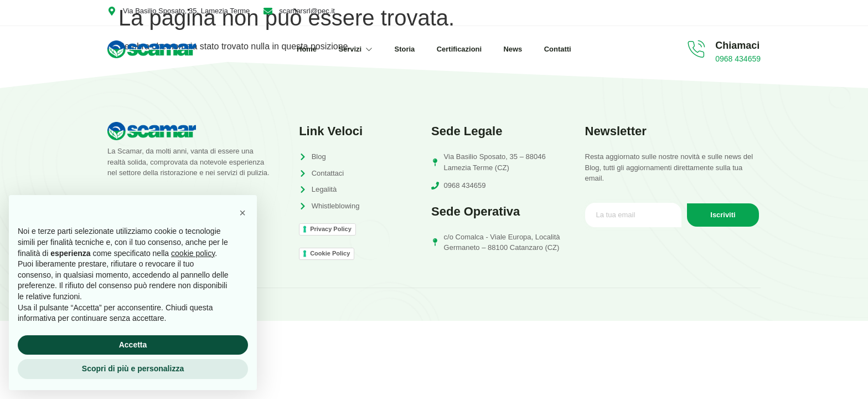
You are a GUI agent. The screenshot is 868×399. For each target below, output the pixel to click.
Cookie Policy (330, 253)
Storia (404, 49)
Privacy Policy (331, 229)
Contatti (559, 49)
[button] (242, 213)
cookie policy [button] (193, 253)
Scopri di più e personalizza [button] (133, 369)
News (514, 49)
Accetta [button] (133, 345)
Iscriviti (723, 215)
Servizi (355, 49)
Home (306, 49)
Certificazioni (459, 49)
